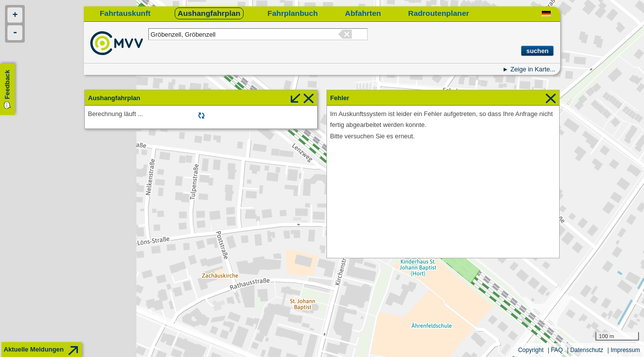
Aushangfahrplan (209, 13)
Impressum (625, 350)
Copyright (531, 350)
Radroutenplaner (439, 13)
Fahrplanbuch (293, 13)
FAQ (557, 350)
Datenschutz (587, 350)
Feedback (7, 85)
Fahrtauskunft (125, 13)
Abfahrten (363, 13)
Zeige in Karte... (533, 69)
